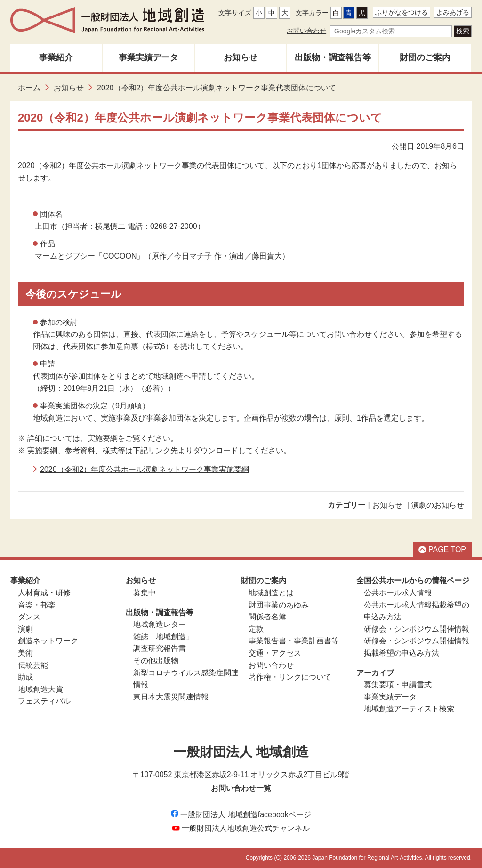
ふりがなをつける (402, 12)
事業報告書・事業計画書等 (294, 641)
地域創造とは (271, 593)
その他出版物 (156, 661)
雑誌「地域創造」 (163, 637)
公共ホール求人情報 (398, 593)
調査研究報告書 (160, 648)
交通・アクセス (275, 653)
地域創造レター (160, 624)
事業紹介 (56, 57)
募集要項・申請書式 (398, 685)
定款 (256, 629)
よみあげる (453, 12)
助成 (25, 677)
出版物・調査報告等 (333, 57)
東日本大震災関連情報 (171, 697)
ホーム (29, 88)
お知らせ (241, 57)
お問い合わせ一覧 (241, 788)
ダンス (29, 617)
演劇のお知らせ (438, 505)
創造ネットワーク (48, 641)
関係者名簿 (267, 617)
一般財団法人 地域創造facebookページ (241, 815)
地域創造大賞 (40, 689)
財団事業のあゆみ (279, 605)
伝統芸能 (33, 665)
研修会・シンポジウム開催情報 (417, 629)
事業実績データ (148, 57)
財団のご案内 (425, 57)
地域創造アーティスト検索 (409, 709)
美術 (25, 653)
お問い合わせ (306, 31)
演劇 (25, 629)
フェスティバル (44, 701)
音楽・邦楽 (37, 605)
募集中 (145, 593)
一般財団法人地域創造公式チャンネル (241, 828)
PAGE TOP (442, 549)
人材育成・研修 (44, 593)
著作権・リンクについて (290, 677)
